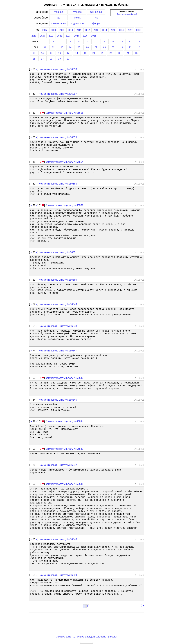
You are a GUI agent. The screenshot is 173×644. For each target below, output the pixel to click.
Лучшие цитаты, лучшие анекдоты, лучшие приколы (87, 637)
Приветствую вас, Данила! (127, 14)
